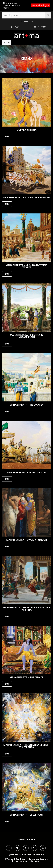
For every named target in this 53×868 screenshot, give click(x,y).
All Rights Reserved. (34, 855)
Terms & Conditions (16, 859)
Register (28, 21)
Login (17, 27)
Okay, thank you (40, 5)
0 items (42, 27)
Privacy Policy (20, 861)
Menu (7, 42)
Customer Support (38, 859)
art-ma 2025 (17, 855)
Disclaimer (35, 861)
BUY (7, 136)
